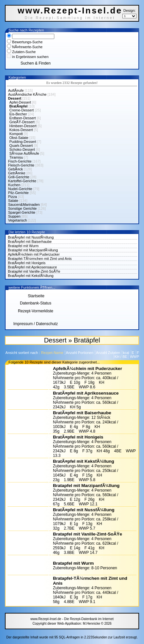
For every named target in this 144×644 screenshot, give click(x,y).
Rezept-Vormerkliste (36, 311)
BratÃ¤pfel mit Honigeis (27, 263)
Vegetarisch (18, 220)
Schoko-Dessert (22, 149)
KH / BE (121, 357)
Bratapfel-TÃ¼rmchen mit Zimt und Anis (40, 259)
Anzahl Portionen (80, 353)
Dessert (15, 98)
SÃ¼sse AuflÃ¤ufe (24, 153)
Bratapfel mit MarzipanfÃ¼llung (33, 250)
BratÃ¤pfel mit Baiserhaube (30, 242)
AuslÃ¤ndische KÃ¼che (27, 94)
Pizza (13, 197)
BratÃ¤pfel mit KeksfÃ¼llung (31, 276)
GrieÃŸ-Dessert (22, 122)
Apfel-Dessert (20, 102)
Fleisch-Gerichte (21, 165)
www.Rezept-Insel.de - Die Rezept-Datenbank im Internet (72, 619)
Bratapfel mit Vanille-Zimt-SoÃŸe (34, 271)
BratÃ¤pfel (19, 106)
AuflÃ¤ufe (16, 90)
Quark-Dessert (21, 146)
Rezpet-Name (53, 353)
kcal (126, 353)
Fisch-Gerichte (20, 161)
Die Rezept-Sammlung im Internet (70, 18)
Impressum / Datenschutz (36, 324)
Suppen (14, 216)
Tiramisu (16, 157)
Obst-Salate (19, 138)
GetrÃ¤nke (17, 173)
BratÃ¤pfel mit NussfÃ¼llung (31, 237)
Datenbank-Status (36, 303)
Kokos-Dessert (21, 130)
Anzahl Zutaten (108, 353)
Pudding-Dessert (23, 142)
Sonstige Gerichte (22, 208)
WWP (134, 357)
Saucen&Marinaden (24, 205)
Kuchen (14, 185)
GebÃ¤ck (16, 169)
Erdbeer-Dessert (23, 118)
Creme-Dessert (22, 110)
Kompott (16, 134)
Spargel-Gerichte (22, 212)
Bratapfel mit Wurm (23, 246)
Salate (13, 201)
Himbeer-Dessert (23, 126)
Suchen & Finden (36, 63)
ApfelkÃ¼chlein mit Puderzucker (34, 254)
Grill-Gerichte (19, 177)
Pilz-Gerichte (18, 193)
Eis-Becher (18, 114)
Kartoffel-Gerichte (22, 181)
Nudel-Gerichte (20, 189)
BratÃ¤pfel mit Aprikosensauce (32, 267)
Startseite (36, 296)
